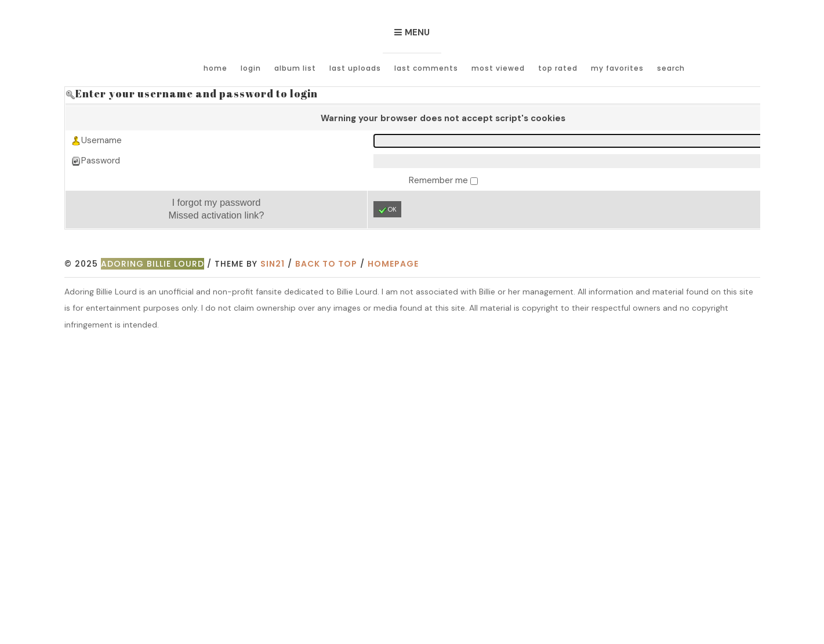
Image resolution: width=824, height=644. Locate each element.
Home (215, 68)
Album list (295, 68)
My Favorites (617, 68)
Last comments (426, 68)
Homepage (393, 264)
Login (251, 68)
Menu (417, 32)
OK (387, 210)
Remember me (440, 180)
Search (671, 68)
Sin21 (273, 264)
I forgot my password (216, 202)
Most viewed (498, 68)
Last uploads (355, 68)
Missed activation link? (216, 215)
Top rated (558, 68)
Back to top (326, 264)
